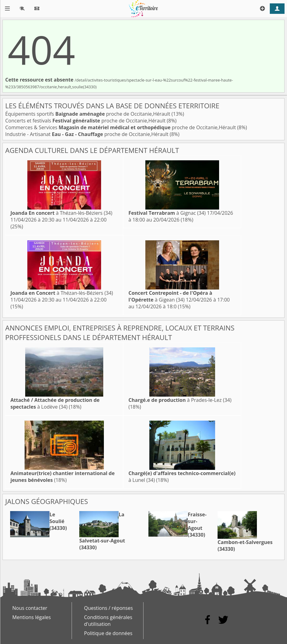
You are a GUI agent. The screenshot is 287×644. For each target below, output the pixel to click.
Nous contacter (30, 608)
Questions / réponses (109, 608)
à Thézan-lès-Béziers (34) (61, 213)
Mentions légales (31, 617)
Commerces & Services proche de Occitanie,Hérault (121, 127)
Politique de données (108, 633)
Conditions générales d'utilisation (108, 621)
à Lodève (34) (55, 403)
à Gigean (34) (170, 296)
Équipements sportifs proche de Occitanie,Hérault (88, 114)
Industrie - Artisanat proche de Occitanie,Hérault (87, 134)
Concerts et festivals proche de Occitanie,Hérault (86, 121)
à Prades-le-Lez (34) (180, 400)
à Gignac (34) (167, 213)
